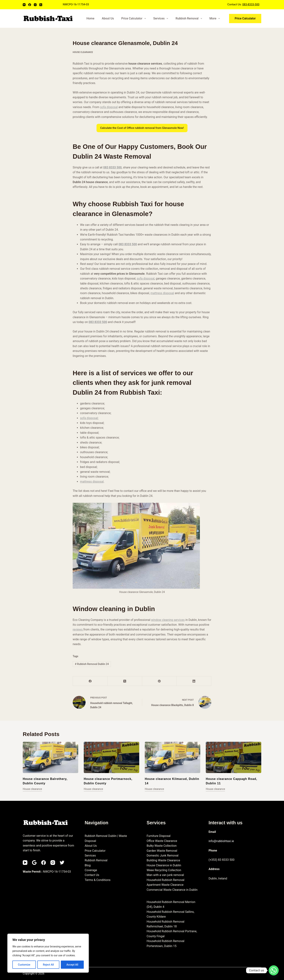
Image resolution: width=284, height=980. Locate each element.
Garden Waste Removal (162, 851)
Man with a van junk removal (165, 875)
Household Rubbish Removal (165, 880)
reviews (78, 629)
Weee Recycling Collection (164, 870)
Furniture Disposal (159, 836)
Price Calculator (134, 19)
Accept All (72, 965)
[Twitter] (62, 863)
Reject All (48, 965)
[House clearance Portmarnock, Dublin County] (111, 757)
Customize (24, 965)
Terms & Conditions (98, 880)
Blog (88, 865)
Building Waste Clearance (163, 860)
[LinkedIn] (194, 681)
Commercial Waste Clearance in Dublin (172, 890)
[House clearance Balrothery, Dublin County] (50, 757)
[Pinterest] (159, 681)
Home (90, 18)
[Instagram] (35, 5)
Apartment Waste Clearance (165, 885)
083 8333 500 (112, 167)
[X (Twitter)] (41, 5)
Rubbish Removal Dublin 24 (92, 664)
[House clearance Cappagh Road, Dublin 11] (234, 757)
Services (161, 19)
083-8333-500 (251, 4)
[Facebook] (30, 5)
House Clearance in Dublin (164, 865)
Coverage (91, 870)
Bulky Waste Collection (162, 846)
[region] (48, 953)
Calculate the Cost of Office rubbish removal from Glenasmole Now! (142, 128)
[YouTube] (24, 5)
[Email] (34, 863)
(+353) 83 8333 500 (222, 860)
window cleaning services (168, 620)
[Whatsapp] (274, 970)
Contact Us (92, 875)
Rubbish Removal (189, 19)
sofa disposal (109, 107)
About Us (108, 18)
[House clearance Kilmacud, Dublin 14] (173, 757)
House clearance (83, 52)
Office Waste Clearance (162, 841)
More (215, 19)
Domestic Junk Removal (163, 856)
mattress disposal (162, 293)
